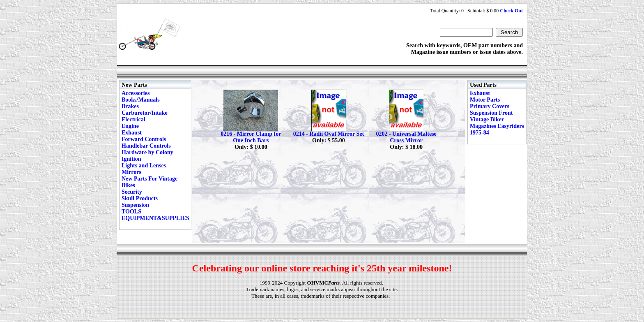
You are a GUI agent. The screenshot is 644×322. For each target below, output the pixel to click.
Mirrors (131, 172)
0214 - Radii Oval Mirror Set (329, 134)
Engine (130, 126)
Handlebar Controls (146, 146)
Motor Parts (485, 100)
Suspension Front (491, 113)
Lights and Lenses (144, 166)
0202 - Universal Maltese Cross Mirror (406, 137)
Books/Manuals (141, 100)
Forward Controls (144, 139)
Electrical (133, 119)
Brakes (130, 106)
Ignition (131, 159)
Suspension (135, 205)
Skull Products (140, 198)
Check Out (511, 11)
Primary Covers (490, 106)
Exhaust (132, 133)
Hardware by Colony (147, 152)
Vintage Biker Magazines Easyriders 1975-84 (497, 126)
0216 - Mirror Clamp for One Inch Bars (251, 137)
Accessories (136, 93)
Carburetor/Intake (145, 113)
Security (132, 192)
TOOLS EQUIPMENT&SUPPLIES (155, 215)
